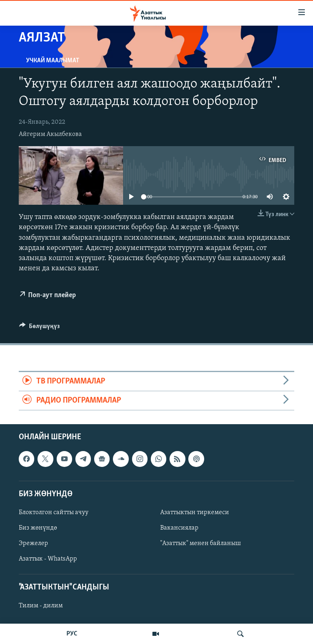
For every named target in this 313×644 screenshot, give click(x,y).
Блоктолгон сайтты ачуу (54, 513)
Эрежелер (33, 543)
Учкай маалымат (53, 61)
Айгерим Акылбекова (50, 134)
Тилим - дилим (41, 606)
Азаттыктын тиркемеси (195, 513)
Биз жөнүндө (38, 528)
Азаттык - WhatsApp (48, 559)
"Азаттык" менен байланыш (201, 543)
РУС (72, 634)
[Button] (40, 328)
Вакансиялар (179, 528)
